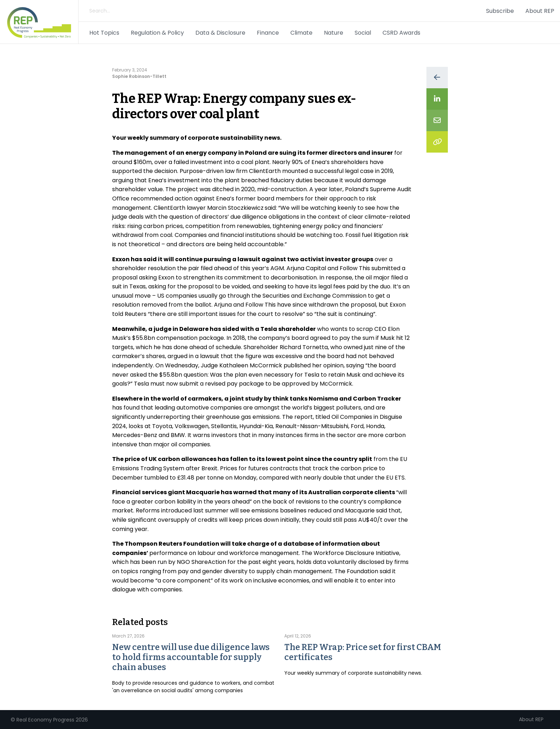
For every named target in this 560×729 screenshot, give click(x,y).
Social (363, 33)
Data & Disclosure (220, 33)
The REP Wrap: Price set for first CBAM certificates (363, 652)
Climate (301, 33)
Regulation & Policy (157, 33)
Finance (268, 33)
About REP (540, 11)
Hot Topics (104, 33)
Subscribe (500, 11)
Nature (334, 33)
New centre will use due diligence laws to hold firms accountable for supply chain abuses (191, 657)
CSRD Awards (401, 33)
